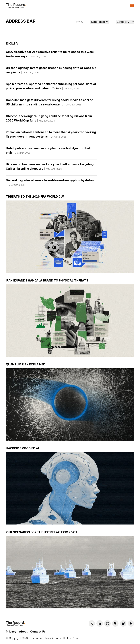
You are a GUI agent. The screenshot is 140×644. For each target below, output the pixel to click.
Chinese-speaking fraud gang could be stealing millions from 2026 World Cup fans (49, 119)
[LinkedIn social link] (100, 623)
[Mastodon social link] (115, 623)
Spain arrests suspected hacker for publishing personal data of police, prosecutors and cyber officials (51, 87)
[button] (132, 5)
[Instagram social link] (107, 623)
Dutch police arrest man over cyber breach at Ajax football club (48, 152)
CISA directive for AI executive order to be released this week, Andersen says (51, 55)
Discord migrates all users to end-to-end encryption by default (51, 184)
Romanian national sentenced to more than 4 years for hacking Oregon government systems (51, 136)
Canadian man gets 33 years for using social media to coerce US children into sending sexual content (49, 103)
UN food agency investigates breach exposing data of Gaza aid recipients (51, 71)
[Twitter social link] (92, 623)
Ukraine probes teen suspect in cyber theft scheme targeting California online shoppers (50, 168)
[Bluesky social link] (123, 623)
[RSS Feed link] (131, 623)
